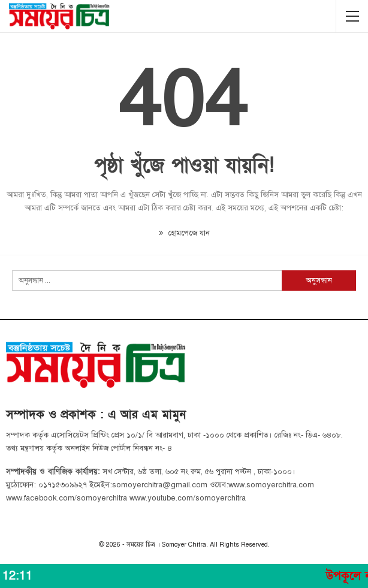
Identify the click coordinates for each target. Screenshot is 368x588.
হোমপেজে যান (184, 233)
